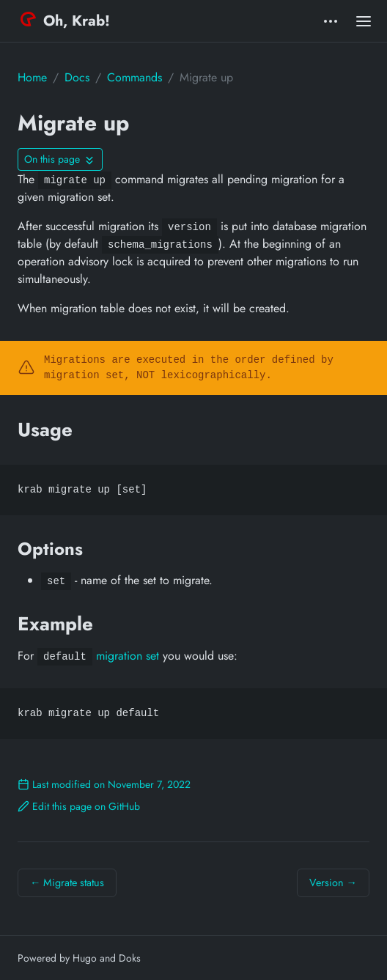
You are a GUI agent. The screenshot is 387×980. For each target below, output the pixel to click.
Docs (77, 77)
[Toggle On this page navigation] (60, 159)
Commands (134, 77)
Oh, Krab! (65, 21)
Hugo (85, 958)
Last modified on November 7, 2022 (104, 784)
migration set (128, 656)
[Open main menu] (364, 21)
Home (32, 77)
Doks (130, 958)
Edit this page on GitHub (79, 806)
